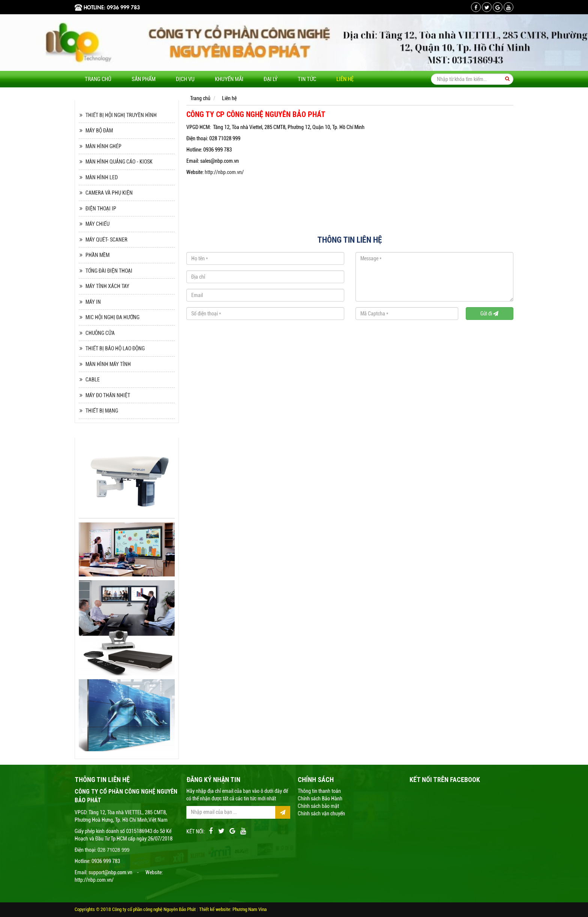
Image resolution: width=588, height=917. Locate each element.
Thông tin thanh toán (319, 791)
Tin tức (307, 79)
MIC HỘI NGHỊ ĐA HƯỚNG (112, 317)
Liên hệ (345, 79)
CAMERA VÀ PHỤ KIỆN (109, 193)
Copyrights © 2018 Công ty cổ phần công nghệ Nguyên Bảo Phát (136, 909)
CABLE (93, 380)
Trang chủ (98, 79)
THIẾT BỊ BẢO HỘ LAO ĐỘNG (115, 348)
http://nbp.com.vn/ (224, 172)
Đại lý (271, 79)
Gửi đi (489, 314)
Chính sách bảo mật (318, 806)
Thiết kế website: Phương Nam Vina (233, 909)
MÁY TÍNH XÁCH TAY (107, 286)
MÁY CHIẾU (97, 224)
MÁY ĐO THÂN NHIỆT (108, 395)
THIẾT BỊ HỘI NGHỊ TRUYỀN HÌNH (121, 115)
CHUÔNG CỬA (100, 333)
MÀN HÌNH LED (102, 177)
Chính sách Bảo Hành (320, 798)
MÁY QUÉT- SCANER (106, 240)
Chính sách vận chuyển (321, 813)
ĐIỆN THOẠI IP (101, 209)
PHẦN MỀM (97, 255)
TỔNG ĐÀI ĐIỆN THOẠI (109, 271)
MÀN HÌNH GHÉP (103, 146)
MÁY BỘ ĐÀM (99, 131)
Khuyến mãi (229, 79)
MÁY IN (93, 302)
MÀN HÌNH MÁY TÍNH (108, 364)
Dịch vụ (185, 79)
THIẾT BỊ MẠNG (102, 411)
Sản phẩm (144, 79)
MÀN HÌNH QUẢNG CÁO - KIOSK (119, 162)
